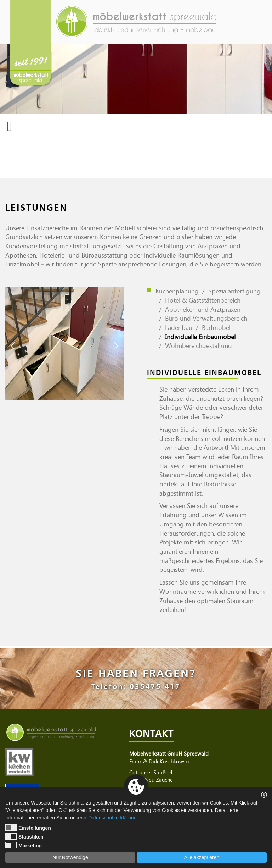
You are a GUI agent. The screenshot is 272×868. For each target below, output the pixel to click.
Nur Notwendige (70, 857)
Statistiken (24, 836)
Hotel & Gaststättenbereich (203, 300)
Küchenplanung (177, 291)
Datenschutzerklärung (112, 818)
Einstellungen (28, 828)
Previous (13, 346)
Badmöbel (216, 327)
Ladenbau (179, 327)
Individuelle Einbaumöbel (200, 337)
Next (116, 346)
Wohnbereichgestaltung (199, 345)
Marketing (24, 845)
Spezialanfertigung (234, 291)
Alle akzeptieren (202, 857)
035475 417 (155, 686)
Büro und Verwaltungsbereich (206, 318)
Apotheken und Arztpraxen (203, 309)
